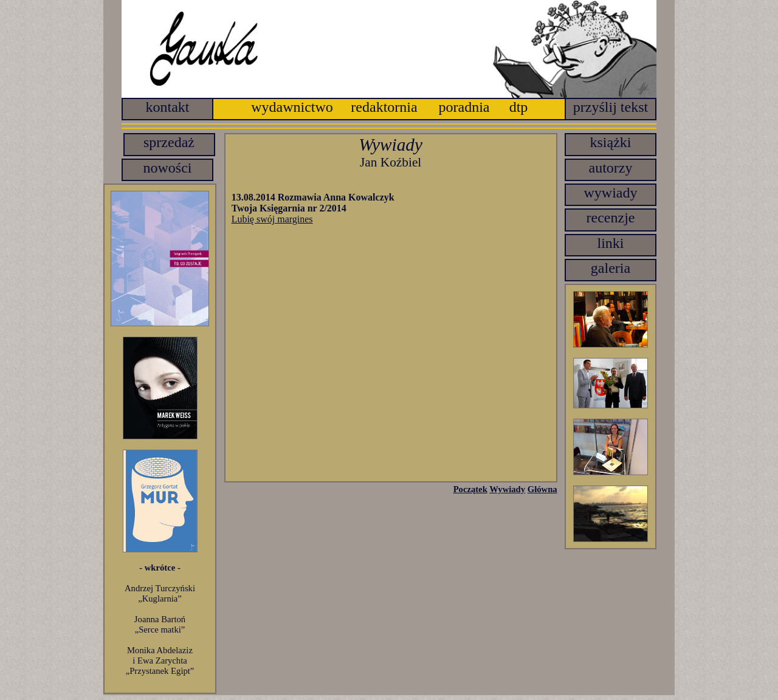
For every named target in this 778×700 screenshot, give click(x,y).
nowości (168, 168)
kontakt (168, 107)
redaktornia (384, 107)
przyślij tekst (611, 107)
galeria (611, 268)
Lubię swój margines (272, 219)
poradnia (464, 107)
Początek (470, 489)
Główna (542, 489)
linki (610, 243)
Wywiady (507, 489)
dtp (519, 107)
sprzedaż (169, 142)
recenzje (611, 218)
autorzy (611, 168)
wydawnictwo (292, 107)
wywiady (611, 193)
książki (611, 142)
